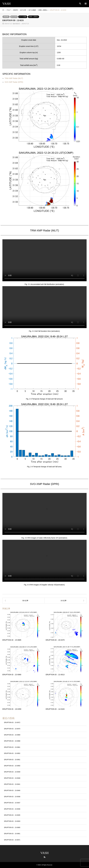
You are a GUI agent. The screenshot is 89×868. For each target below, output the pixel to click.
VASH (44, 853)
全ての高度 (23, 17)
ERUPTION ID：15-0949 (12, 772)
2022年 (6, 17)
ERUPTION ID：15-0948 (12, 778)
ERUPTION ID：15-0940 (12, 791)
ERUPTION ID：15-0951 (12, 760)
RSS (45, 857)
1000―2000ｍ (34, 17)
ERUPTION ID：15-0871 (12, 840)
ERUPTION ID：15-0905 (12, 828)
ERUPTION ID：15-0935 (12, 815)
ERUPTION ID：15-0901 (12, 834)
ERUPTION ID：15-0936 (12, 809)
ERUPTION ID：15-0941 (12, 784)
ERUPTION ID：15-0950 (12, 766)
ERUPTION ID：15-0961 (12, 747)
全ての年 (14, 17)
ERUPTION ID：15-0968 (12, 741)
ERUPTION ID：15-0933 (12, 821)
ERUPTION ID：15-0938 (12, 797)
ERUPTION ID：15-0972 (12, 723)
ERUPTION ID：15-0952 (12, 753)
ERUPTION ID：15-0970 (12, 729)
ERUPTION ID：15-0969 (12, 735)
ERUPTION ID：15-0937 (12, 803)
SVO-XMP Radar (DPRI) (14, 82)
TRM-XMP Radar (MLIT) (14, 78)
